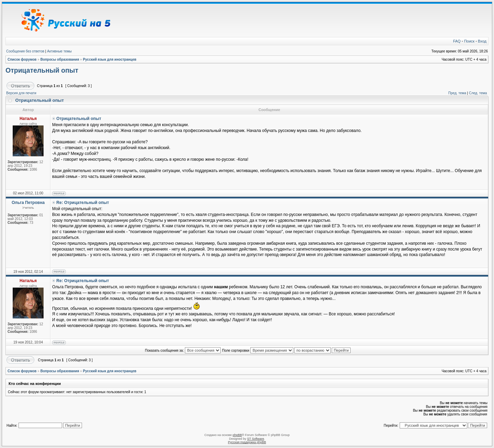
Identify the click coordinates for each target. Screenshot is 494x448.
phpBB (237, 435)
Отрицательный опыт (42, 70)
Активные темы (59, 51)
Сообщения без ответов (25, 51)
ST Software (255, 439)
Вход (482, 41)
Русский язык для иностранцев (110, 59)
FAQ (457, 41)
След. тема (478, 93)
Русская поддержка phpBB (247, 442)
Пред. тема (457, 93)
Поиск (469, 41)
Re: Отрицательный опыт (83, 203)
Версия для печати (21, 93)
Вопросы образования (60, 59)
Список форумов (22, 59)
